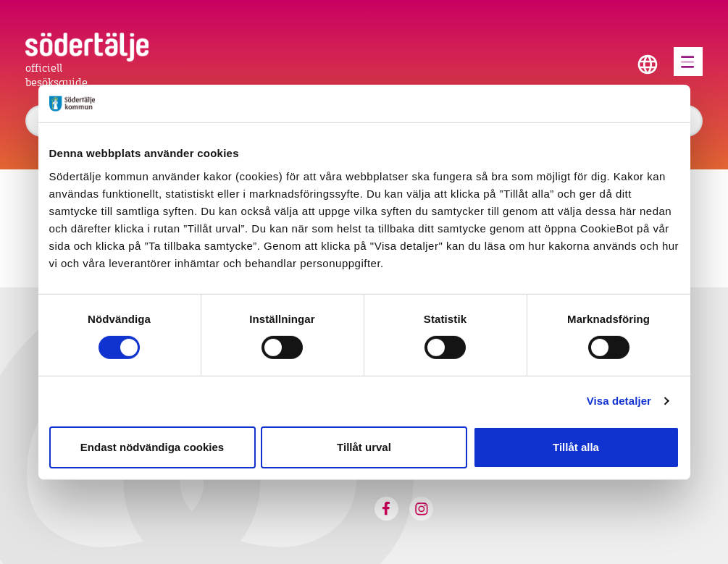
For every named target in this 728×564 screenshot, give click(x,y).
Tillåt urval (364, 447)
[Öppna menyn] (688, 62)
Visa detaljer (619, 401)
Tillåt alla (576, 447)
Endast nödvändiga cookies (152, 447)
